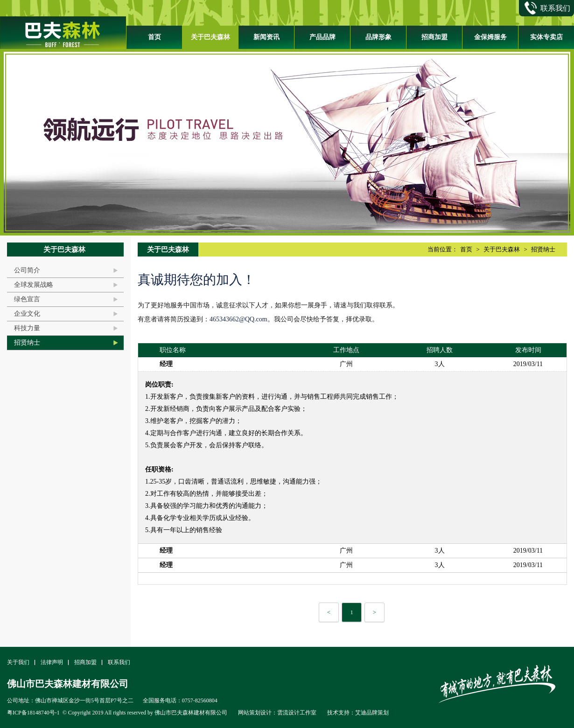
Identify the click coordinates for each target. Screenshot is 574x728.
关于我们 (18, 662)
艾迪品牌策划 (372, 713)
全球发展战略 (34, 285)
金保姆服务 (490, 37)
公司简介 (27, 270)
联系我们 (119, 662)
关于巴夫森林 (210, 37)
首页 (154, 37)
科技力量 (27, 328)
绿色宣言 (27, 299)
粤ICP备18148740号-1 (33, 713)
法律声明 (52, 662)
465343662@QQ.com (238, 319)
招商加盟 (434, 37)
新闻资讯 (266, 37)
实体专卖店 (546, 37)
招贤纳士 (27, 343)
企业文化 (27, 314)
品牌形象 (378, 37)
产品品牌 (322, 37)
